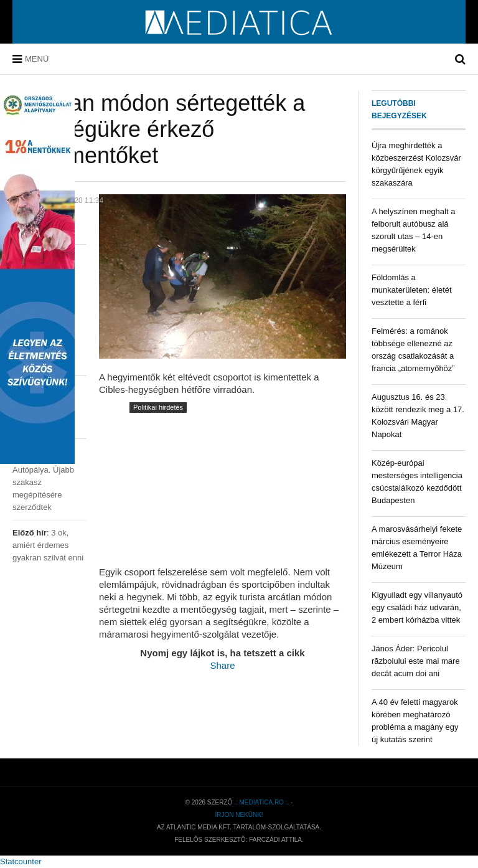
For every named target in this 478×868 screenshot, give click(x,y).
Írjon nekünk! (239, 815)
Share (222, 665)
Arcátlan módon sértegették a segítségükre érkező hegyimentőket (159, 129)
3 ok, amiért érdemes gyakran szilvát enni (48, 545)
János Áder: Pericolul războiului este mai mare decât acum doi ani (416, 661)
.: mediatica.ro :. (261, 802)
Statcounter (21, 861)
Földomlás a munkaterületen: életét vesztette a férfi (412, 290)
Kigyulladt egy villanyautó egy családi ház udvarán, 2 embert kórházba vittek (417, 607)
